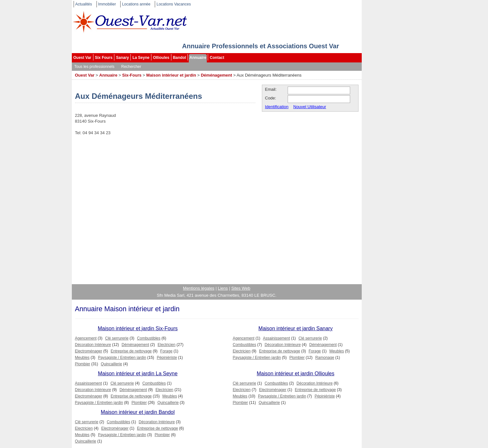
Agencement (86, 338)
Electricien (166, 345)
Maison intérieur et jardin (171, 75)
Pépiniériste (167, 358)
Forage (166, 351)
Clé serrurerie (117, 338)
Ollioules (161, 58)
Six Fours (104, 58)
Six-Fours (132, 75)
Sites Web (241, 288)
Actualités (84, 4)
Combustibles (149, 338)
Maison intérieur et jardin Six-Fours (138, 328)
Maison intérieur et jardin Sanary (295, 328)
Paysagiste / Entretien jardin (122, 358)
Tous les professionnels (95, 67)
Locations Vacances (174, 4)
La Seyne (141, 58)
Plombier (83, 364)
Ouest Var (82, 58)
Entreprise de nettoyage (131, 351)
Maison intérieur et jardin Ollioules (296, 373)
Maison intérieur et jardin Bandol (138, 412)
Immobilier (107, 4)
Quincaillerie (111, 364)
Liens (223, 288)
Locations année (136, 4)
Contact (217, 58)
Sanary (122, 58)
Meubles (82, 358)
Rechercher (131, 67)
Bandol (180, 58)
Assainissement (276, 338)
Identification (277, 107)
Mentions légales (199, 288)
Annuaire (198, 58)
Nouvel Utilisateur (310, 107)
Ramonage (325, 358)
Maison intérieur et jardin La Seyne (138, 373)
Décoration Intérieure (93, 345)
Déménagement (216, 75)
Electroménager (89, 351)
